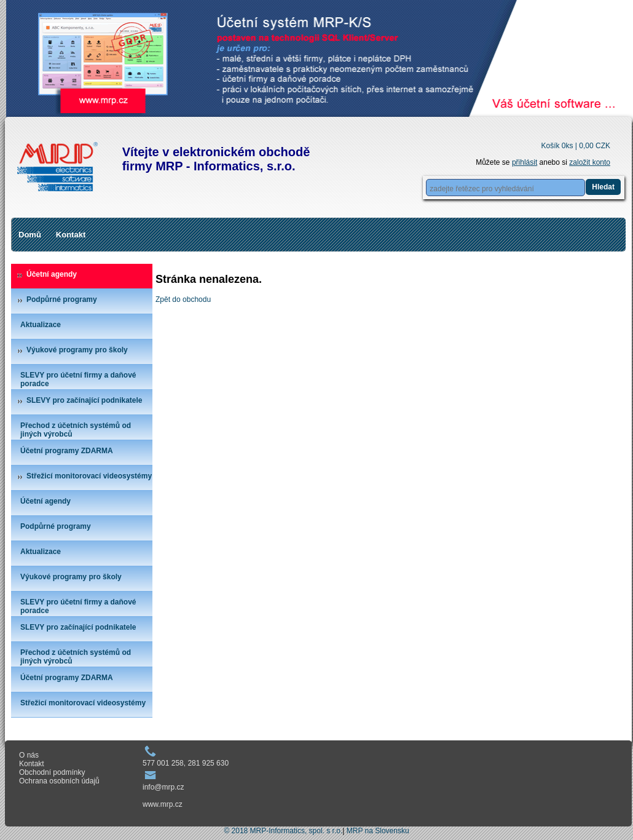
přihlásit (525, 162)
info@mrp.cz (163, 787)
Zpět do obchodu (183, 299)
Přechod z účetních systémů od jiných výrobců (76, 430)
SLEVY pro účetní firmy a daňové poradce (78, 379)
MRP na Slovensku (378, 831)
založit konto (590, 162)
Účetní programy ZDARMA (67, 451)
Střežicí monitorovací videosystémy (89, 476)
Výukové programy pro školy (77, 350)
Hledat (603, 187)
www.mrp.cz (163, 804)
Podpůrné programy (62, 299)
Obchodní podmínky (52, 772)
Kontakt (71, 235)
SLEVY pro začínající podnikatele (85, 400)
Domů (30, 235)
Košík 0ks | (576, 146)
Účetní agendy (52, 274)
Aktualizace (41, 325)
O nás (29, 755)
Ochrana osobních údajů (59, 781)
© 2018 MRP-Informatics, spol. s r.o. (283, 831)
